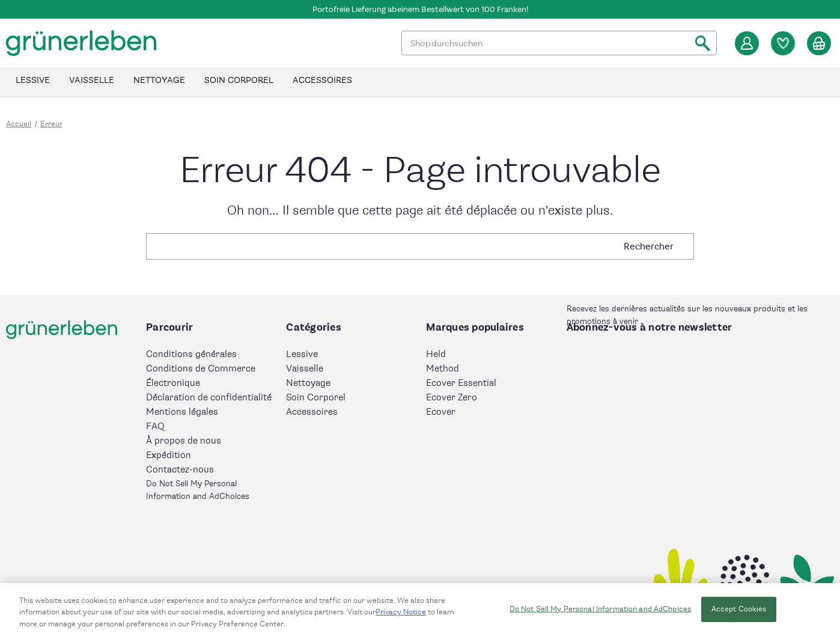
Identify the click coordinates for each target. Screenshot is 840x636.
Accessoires (322, 80)
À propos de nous (184, 441)
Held (436, 354)
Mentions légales (182, 412)
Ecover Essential (461, 383)
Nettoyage (159, 80)
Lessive (33, 80)
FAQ (155, 427)
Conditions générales (191, 354)
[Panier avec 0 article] (819, 43)
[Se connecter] (747, 43)
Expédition (169, 455)
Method (443, 369)
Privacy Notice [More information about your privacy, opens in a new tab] (401, 616)
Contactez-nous (180, 470)
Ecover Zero (452, 398)
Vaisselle (92, 80)
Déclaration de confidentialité (209, 398)
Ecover (441, 412)
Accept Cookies (739, 613)
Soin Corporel (239, 80)
